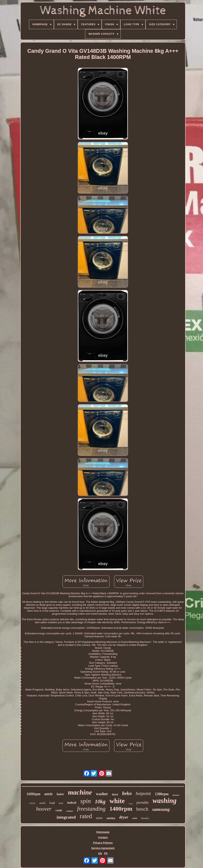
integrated (66, 817)
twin (131, 804)
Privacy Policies (103, 843)
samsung (161, 809)
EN (100, 853)
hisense (176, 795)
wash (42, 803)
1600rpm (34, 794)
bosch (142, 809)
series (111, 818)
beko (127, 793)
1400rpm (121, 809)
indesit (72, 803)
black (115, 794)
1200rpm (162, 794)
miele (49, 794)
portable (143, 803)
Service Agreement (103, 848)
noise (99, 818)
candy (59, 810)
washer (102, 794)
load (52, 803)
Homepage (103, 832)
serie (135, 818)
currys (32, 803)
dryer (124, 817)
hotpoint (143, 794)
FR (106, 853)
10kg (100, 802)
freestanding (91, 809)
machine (80, 792)
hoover (44, 809)
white (117, 801)
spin (86, 801)
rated (86, 816)
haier (60, 794)
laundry (145, 818)
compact (70, 811)
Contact (103, 837)
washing (165, 801)
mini (61, 803)
